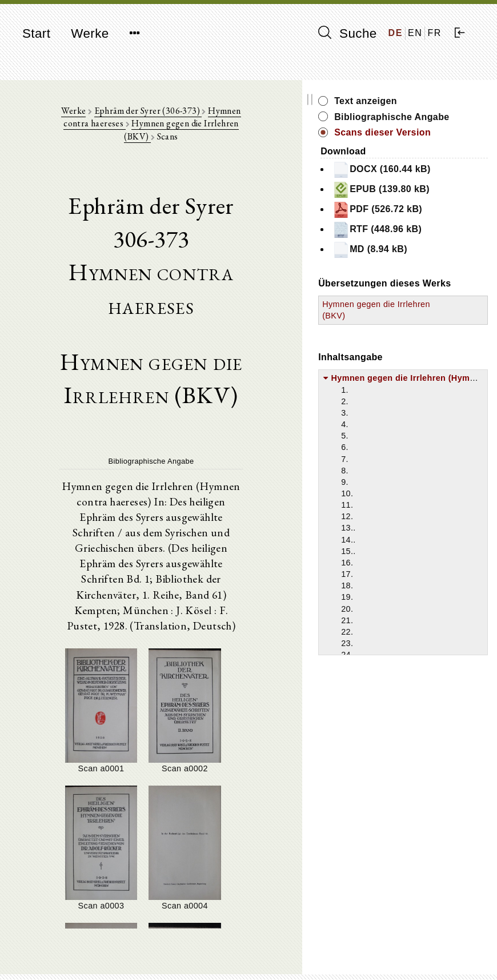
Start (36, 33)
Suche (347, 33)
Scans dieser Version (435, 152)
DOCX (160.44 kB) (444, 201)
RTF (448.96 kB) (439, 299)
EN (415, 33)
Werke (90, 33)
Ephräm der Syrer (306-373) (149, 115)
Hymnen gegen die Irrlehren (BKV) (173, 128)
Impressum (404, 943)
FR (434, 33)
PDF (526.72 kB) (440, 266)
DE (396, 33)
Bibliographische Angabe (444, 123)
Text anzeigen (437, 101)
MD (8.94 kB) (441, 326)
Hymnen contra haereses (257, 115)
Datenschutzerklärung (423, 954)
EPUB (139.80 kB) (443, 234)
